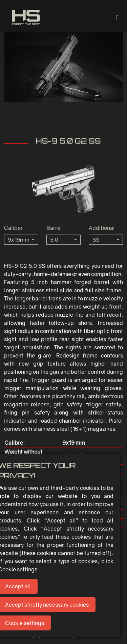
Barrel (54, 228)
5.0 (54, 240)
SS (96, 240)
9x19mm (19, 240)
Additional (102, 228)
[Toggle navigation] (117, 17)
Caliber (13, 228)
